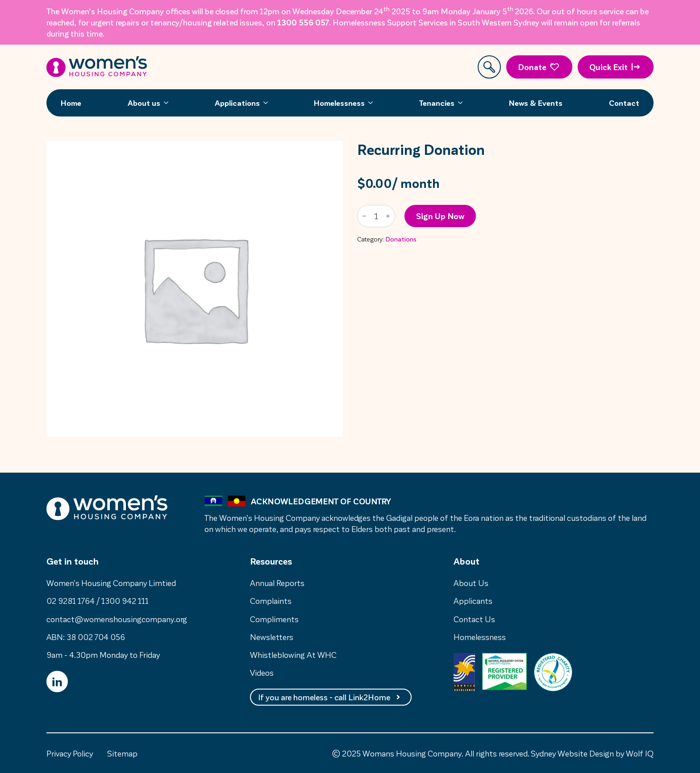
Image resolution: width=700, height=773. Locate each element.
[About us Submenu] (169, 103)
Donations (401, 239)
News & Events (536, 103)
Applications (237, 103)
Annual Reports (277, 583)
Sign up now (440, 216)
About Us (471, 583)
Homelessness (339, 103)
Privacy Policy (70, 753)
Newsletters (272, 637)
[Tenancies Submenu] (463, 103)
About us (144, 103)
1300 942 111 (125, 601)
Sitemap (122, 753)
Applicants (473, 601)
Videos (262, 672)
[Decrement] (364, 216)
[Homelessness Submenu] (373, 103)
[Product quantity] (376, 216)
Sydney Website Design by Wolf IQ (592, 753)
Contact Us (474, 619)
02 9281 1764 (71, 601)
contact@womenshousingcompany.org (117, 619)
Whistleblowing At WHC (293, 655)
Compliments (274, 619)
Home (71, 103)
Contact (624, 103)
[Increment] (388, 216)
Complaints (271, 601)
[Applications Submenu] (268, 103)
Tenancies (437, 103)
